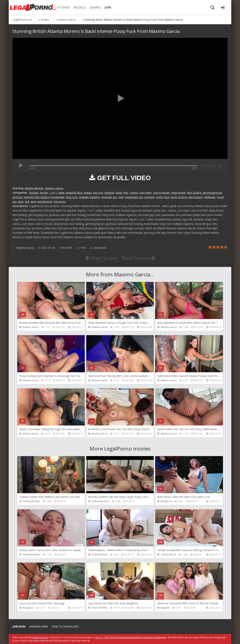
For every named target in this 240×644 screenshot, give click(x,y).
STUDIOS (63, 7)
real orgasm (195, 197)
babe (61, 193)
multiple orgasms (89, 197)
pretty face (163, 197)
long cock (72, 197)
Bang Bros (166, 501)
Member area (39, 626)
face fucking (194, 193)
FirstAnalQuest (100, 555)
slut (27, 202)
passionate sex (134, 197)
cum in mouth (161, 193)
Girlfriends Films (31, 501)
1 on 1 (53, 193)
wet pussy (60, 202)
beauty (88, 193)
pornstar (150, 197)
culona (134, 193)
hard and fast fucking (36, 197)
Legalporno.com (33, 7)
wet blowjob (45, 202)
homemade (57, 197)
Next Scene (138, 258)
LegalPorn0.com (40, 637)
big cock (98, 193)
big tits (44, 193)
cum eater (145, 193)
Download (98, 248)
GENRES (95, 7)
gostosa (17, 197)
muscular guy (109, 197)
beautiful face (74, 193)
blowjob (109, 193)
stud (33, 202)
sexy (21, 202)
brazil (119, 193)
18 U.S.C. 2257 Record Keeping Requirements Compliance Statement (131, 637)
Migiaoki (165, 608)
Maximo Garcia (54, 188)
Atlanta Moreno (34, 188)
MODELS (80, 7)
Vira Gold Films (100, 608)
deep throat (178, 193)
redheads (210, 197)
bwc (126, 193)
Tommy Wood (168, 555)
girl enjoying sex (212, 193)
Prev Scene (101, 258)
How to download (65, 626)
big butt (34, 193)
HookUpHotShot (32, 555)
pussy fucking (179, 197)
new (121, 197)
